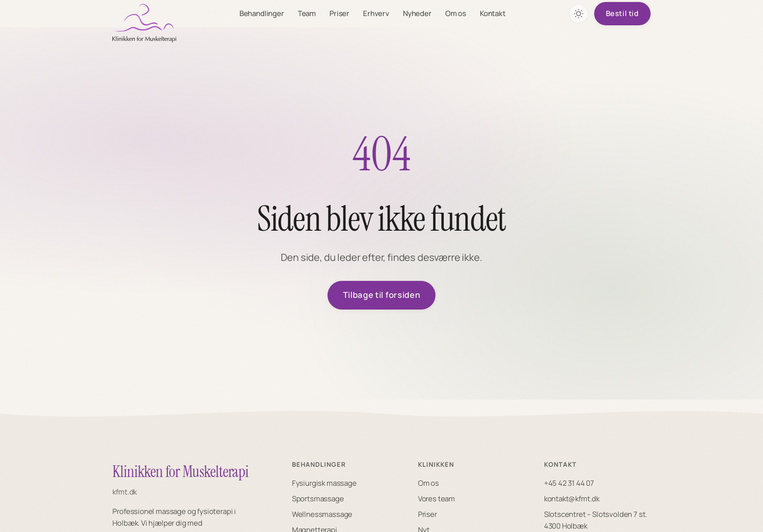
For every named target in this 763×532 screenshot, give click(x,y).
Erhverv (377, 13)
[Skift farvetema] (579, 14)
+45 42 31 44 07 (569, 483)
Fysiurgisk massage (324, 483)
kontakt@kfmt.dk (572, 499)
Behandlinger (262, 13)
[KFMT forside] (145, 23)
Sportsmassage (318, 499)
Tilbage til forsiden (381, 295)
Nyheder (418, 13)
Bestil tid (622, 13)
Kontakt (493, 13)
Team (307, 13)
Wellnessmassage (322, 514)
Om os (456, 13)
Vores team (436, 499)
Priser (340, 13)
